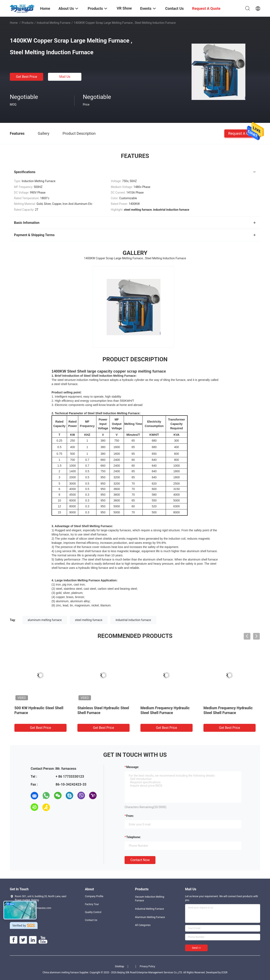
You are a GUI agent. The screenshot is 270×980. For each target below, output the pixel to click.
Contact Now (140, 860)
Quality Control (93, 912)
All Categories (143, 925)
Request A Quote (242, 133)
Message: (133, 767)
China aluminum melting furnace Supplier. (66, 972)
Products (28, 23)
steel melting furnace (89, 620)
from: (130, 816)
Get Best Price (27, 77)
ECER (224, 972)
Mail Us (65, 77)
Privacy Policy (148, 966)
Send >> (196, 948)
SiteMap (120, 966)
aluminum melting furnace (45, 620)
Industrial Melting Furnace (54, 23)
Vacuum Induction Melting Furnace (150, 899)
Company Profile (94, 896)
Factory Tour (92, 904)
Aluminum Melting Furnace (150, 917)
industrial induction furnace (133, 620)
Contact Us (91, 920)
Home (14, 23)
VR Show (124, 8)
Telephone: (134, 837)
